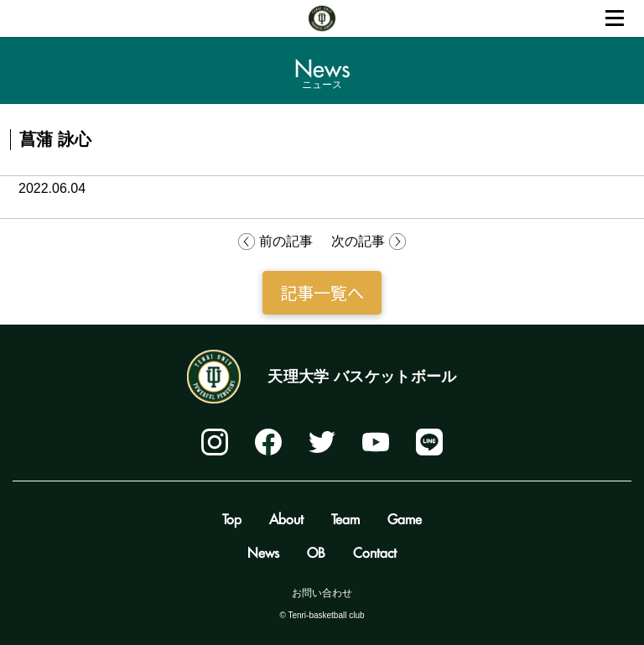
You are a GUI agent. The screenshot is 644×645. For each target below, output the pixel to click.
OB (316, 550)
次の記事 (358, 241)
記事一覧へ (322, 292)
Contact (375, 550)
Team (345, 517)
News (263, 550)
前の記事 (286, 241)
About (286, 517)
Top (232, 517)
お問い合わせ (322, 593)
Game (405, 517)
